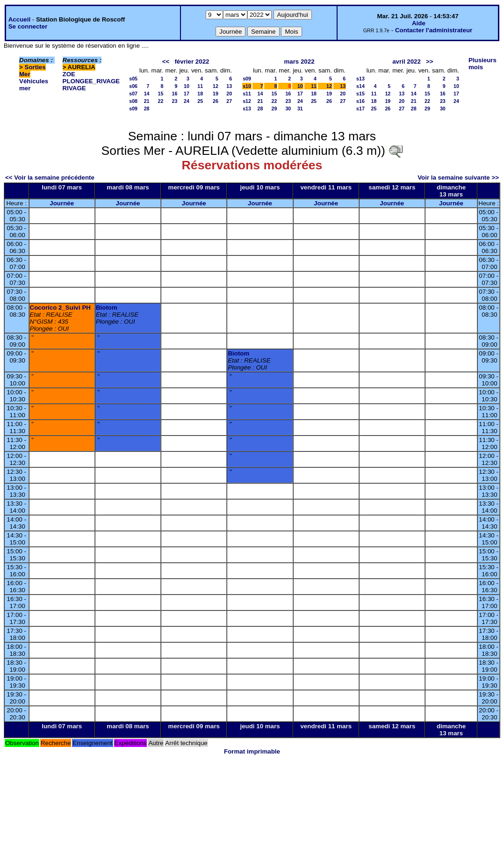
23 (175, 101)
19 (216, 94)
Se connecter (28, 26)
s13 (247, 109)
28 (147, 109)
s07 (133, 94)
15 (161, 94)
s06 (133, 86)
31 (300, 109)
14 (147, 94)
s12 (247, 101)
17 (187, 94)
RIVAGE (74, 88)
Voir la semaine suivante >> (458, 178)
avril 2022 (407, 62)
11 (200, 86)
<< (166, 62)
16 (175, 94)
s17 (360, 109)
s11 (247, 94)
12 (216, 86)
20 (229, 94)
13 (229, 86)
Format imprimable (252, 751)
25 (200, 101)
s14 (360, 86)
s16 (360, 101)
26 (216, 101)
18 (200, 94)
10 (187, 86)
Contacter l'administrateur (434, 30)
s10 (247, 86)
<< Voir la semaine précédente (50, 178)
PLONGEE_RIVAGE (91, 81)
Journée (62, 203)
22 (161, 101)
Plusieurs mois (482, 64)
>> (430, 62)
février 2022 (192, 62)
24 (187, 101)
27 (229, 101)
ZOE (69, 74)
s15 (360, 94)
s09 (133, 109)
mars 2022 (299, 62)
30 (288, 109)
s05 (133, 79)
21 (147, 101)
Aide (419, 23)
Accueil (19, 19)
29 (274, 109)
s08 (133, 101)
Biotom (107, 308)
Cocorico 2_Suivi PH (60, 308)
